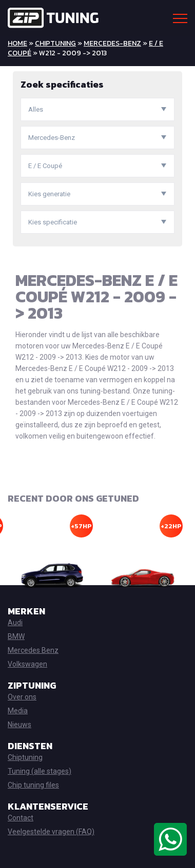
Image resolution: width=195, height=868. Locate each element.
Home (17, 43)
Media (18, 711)
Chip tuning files (33, 785)
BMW (16, 636)
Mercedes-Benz (112, 43)
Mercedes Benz (33, 650)
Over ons (22, 697)
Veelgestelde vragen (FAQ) (51, 832)
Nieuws (19, 725)
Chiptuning (55, 43)
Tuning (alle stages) (40, 771)
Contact (21, 818)
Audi (15, 623)
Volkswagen (27, 664)
